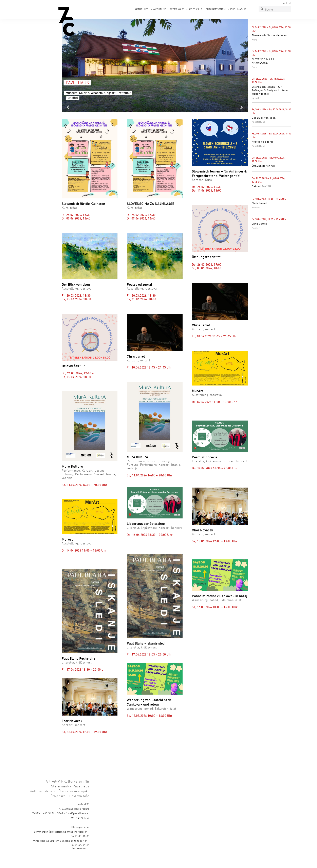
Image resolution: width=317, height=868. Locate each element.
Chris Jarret (259, 203)
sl (290, 3)
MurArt (197, 391)
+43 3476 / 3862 (53, 825)
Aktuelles (142, 9)
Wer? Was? (177, 9)
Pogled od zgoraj (262, 142)
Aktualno (160, 9)
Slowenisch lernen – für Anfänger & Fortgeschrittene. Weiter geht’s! (270, 90)
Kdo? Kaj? (195, 9)
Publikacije (238, 9)
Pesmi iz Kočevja (204, 474)
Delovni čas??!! (261, 187)
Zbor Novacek (72, 715)
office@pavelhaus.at (77, 825)
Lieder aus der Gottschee (146, 513)
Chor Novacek (202, 567)
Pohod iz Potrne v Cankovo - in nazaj (219, 648)
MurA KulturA (72, 467)
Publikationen (216, 9)
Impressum (79, 860)
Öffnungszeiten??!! (263, 166)
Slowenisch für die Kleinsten (270, 36)
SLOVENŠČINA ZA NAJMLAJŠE (151, 204)
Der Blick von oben (264, 118)
